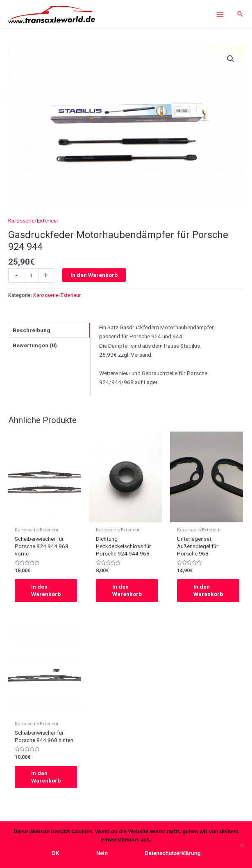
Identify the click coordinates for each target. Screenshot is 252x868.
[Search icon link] (240, 15)
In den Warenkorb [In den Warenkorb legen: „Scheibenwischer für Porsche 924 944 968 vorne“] (46, 590)
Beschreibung (32, 330)
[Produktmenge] (31, 275)
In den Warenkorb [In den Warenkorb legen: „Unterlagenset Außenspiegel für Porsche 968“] (208, 590)
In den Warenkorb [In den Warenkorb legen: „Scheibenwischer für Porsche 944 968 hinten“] (46, 777)
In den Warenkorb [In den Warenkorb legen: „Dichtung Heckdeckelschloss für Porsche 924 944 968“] (127, 590)
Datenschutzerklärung (173, 853)
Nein (102, 853)
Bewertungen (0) (35, 345)
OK (55, 853)
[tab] (49, 330)
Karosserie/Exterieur (33, 220)
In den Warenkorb (94, 275)
